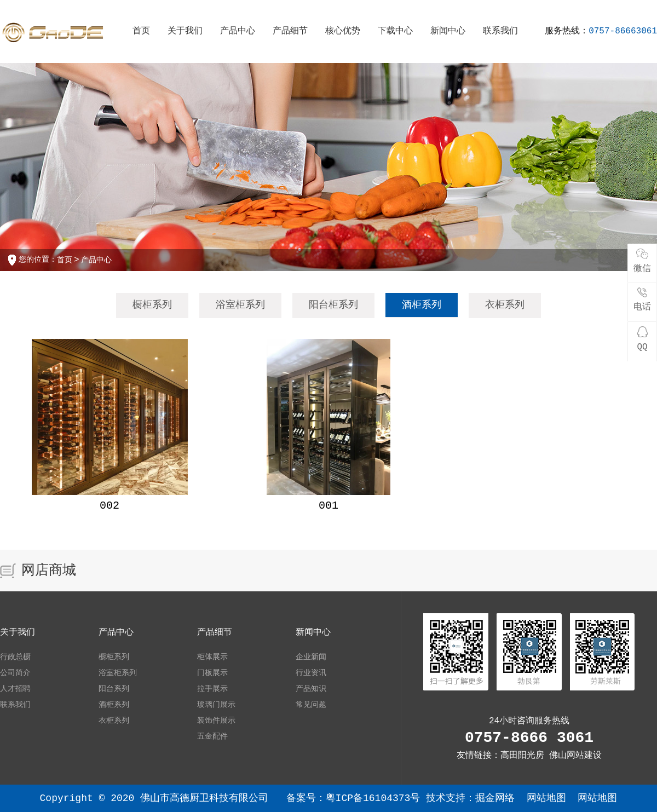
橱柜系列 (152, 305)
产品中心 (238, 31)
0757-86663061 (623, 31)
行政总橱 (15, 657)
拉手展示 (212, 689)
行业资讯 (311, 673)
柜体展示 (212, 657)
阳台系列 (114, 689)
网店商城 (49, 571)
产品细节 (290, 31)
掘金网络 (495, 798)
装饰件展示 (216, 721)
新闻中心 (448, 31)
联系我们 (500, 31)
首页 (141, 31)
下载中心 (395, 31)
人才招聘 (15, 689)
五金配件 (212, 736)
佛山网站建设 (575, 756)
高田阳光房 (522, 756)
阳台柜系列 (333, 305)
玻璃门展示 (216, 705)
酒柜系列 (422, 305)
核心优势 (343, 31)
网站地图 (546, 798)
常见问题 (311, 705)
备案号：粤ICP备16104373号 (356, 798)
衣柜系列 (505, 305)
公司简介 (15, 673)
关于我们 (185, 31)
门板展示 (212, 673)
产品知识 (311, 689)
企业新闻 (311, 657)
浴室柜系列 (240, 305)
